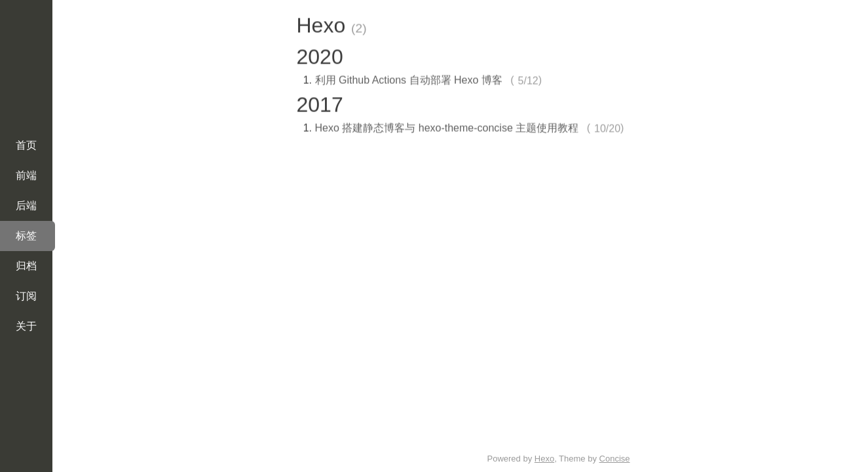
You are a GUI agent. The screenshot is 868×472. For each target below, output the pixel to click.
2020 (320, 55)
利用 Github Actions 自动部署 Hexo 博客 (409, 78)
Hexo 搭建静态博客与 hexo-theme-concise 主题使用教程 (447, 126)
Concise (615, 459)
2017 (320, 103)
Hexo (544, 459)
